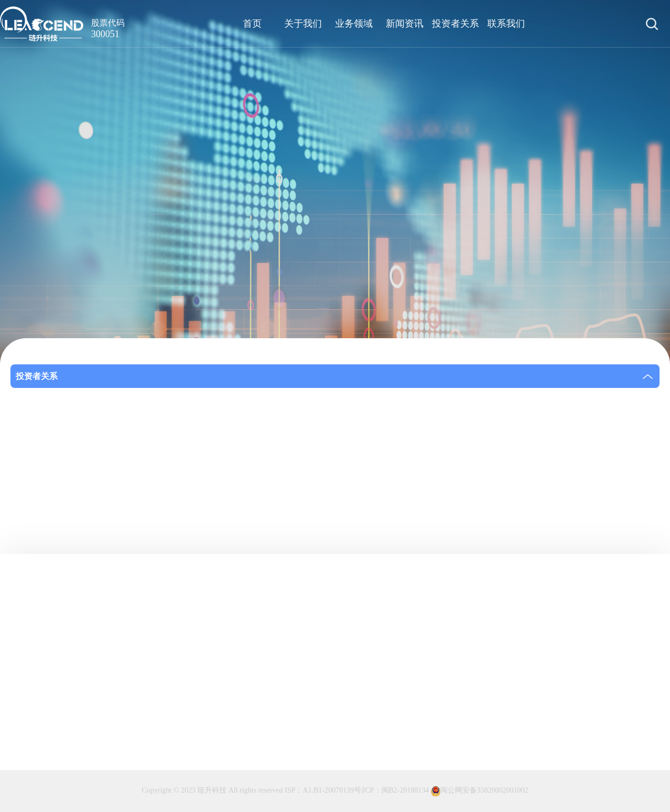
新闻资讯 (405, 24)
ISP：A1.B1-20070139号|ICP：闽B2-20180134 (357, 790)
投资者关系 (455, 24)
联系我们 (506, 24)
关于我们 (303, 24)
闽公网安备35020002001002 (479, 791)
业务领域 (354, 24)
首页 (252, 24)
